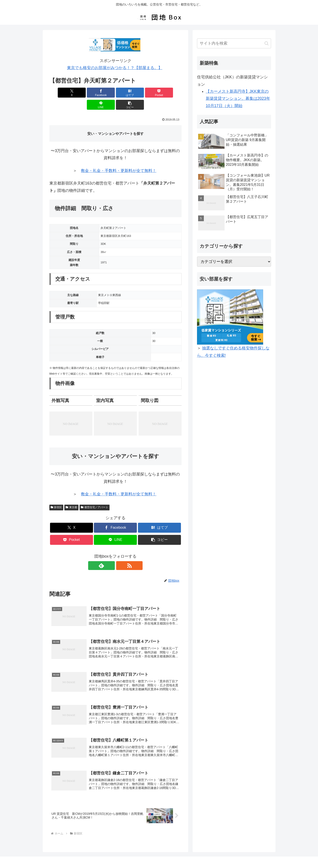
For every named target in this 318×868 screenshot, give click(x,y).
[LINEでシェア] (149, 93)
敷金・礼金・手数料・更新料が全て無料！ (119, 159)
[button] (171, 93)
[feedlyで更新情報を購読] (110, 553)
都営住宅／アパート (95, 495)
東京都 (71, 495)
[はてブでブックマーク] (104, 93)
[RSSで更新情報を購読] (121, 553)
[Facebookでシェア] (82, 93)
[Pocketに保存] (126, 93)
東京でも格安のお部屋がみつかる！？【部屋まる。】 (115, 68)
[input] (234, 43)
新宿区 (56, 495)
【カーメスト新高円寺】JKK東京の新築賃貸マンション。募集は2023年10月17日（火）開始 (238, 99)
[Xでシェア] (60, 93)
